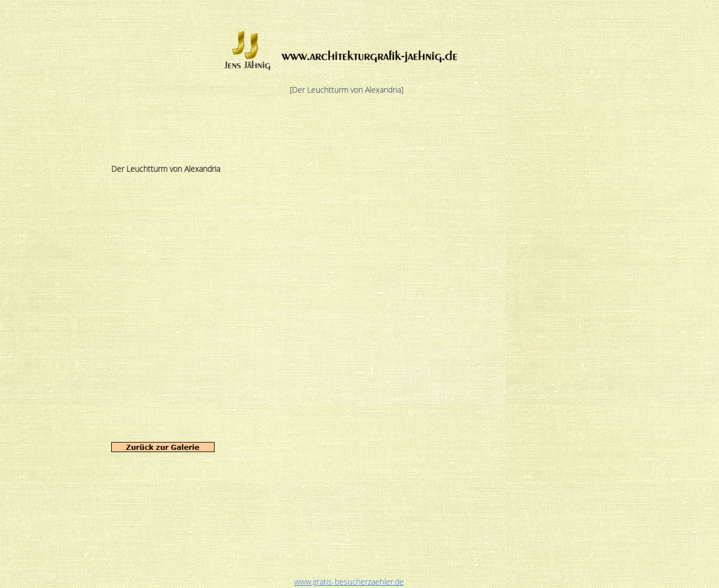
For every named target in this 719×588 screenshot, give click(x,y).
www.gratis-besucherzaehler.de (349, 582)
